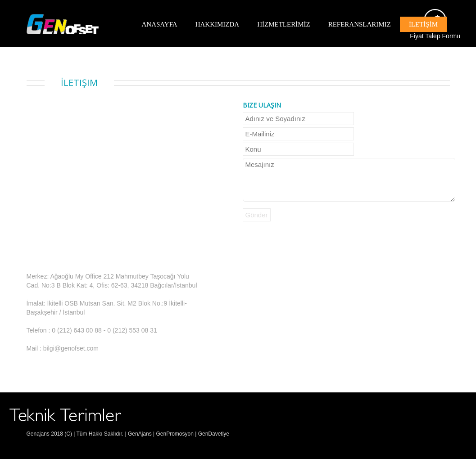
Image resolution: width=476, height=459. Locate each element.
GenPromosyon (175, 434)
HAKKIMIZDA (218, 24)
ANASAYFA (160, 24)
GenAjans (139, 434)
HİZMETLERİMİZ (283, 24)
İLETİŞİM (423, 24)
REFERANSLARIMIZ (360, 24)
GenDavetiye (214, 434)
